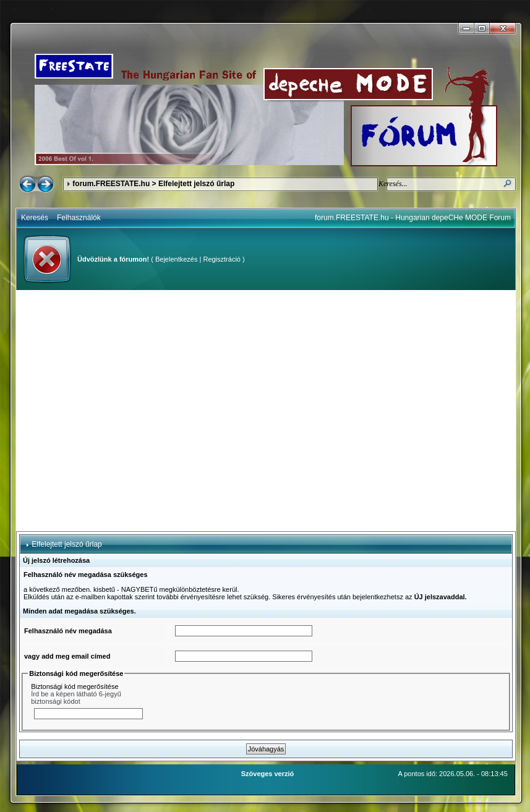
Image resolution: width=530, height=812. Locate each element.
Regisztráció (222, 259)
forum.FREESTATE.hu (111, 184)
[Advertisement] (118, 411)
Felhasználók (79, 218)
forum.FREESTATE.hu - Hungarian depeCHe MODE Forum (413, 218)
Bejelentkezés (177, 259)
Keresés (35, 218)
